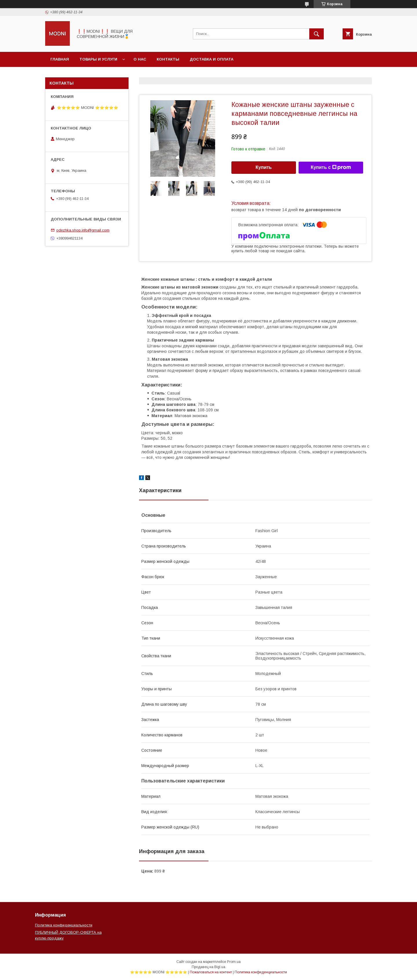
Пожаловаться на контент (211, 972)
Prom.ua (234, 962)
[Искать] (317, 34)
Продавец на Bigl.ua (209, 967)
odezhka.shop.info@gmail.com (83, 230)
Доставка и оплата (212, 59)
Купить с (331, 167)
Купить (264, 167)
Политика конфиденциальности (64, 925)
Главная (60, 59)
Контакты (168, 59)
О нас (140, 59)
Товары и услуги (98, 59)
